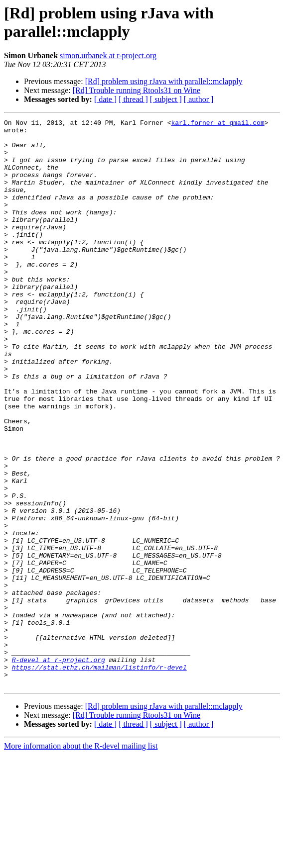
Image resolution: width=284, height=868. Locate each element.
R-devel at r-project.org (59, 769)
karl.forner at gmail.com (217, 124)
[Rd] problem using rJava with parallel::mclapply (164, 81)
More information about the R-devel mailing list (81, 859)
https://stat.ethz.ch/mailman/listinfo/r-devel (99, 777)
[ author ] (199, 99)
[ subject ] (166, 99)
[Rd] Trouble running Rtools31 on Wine (137, 90)
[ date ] (105, 99)
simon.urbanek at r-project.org (108, 55)
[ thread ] (133, 99)
